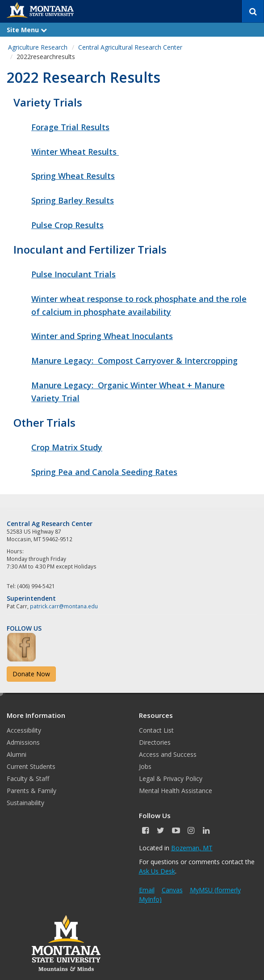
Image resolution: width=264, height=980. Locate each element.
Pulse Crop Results (67, 225)
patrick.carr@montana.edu (64, 606)
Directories (155, 742)
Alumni (17, 754)
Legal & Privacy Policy (171, 778)
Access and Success (168, 754)
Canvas (172, 890)
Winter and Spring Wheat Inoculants (102, 336)
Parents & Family (31, 791)
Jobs (145, 766)
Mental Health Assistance (176, 791)
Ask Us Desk (157, 871)
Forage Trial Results (70, 127)
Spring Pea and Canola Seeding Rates (104, 472)
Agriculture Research (38, 47)
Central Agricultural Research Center (130, 47)
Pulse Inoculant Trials (73, 274)
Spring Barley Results (73, 200)
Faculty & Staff (28, 778)
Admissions (23, 742)
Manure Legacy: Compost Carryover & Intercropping (134, 361)
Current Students (31, 766)
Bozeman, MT (192, 848)
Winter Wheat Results (75, 152)
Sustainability (25, 803)
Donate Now (31, 674)
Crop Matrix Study (67, 447)
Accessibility (24, 730)
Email (147, 890)
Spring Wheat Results (73, 176)
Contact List (156, 730)
